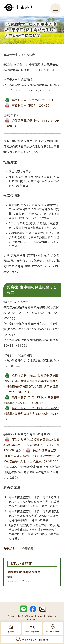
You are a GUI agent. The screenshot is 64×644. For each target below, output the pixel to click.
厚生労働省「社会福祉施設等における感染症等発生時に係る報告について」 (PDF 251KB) (32, 445)
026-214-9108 (19, 581)
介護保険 (28, 549)
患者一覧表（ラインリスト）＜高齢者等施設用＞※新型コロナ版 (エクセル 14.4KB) (31, 414)
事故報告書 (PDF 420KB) (31, 105)
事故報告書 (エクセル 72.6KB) (33, 100)
